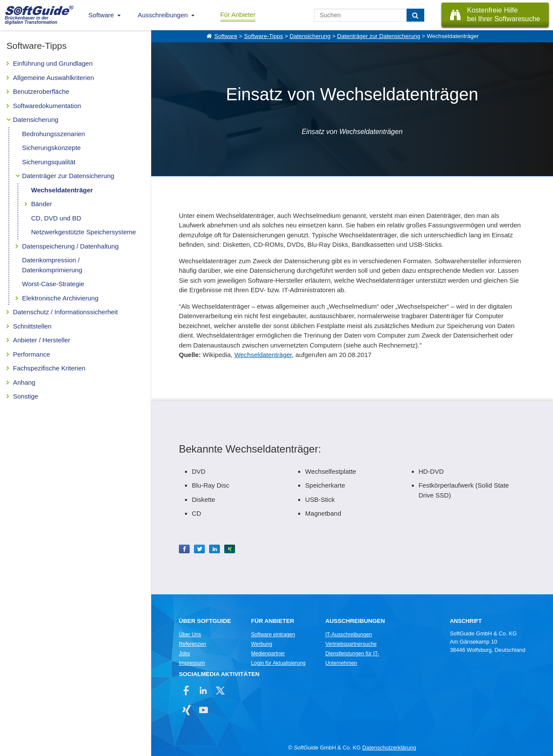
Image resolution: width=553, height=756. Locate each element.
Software (101, 15)
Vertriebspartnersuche (351, 644)
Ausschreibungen (163, 15)
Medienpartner (268, 654)
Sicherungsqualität (49, 162)
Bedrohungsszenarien (54, 134)
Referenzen (192, 644)
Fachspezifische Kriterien (49, 368)
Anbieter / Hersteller (42, 340)
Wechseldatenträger (62, 190)
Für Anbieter (238, 14)
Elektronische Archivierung (60, 298)
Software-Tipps (264, 36)
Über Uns (190, 635)
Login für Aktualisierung (278, 663)
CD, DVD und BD (56, 218)
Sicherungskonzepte (51, 148)
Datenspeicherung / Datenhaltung (70, 246)
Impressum (192, 663)
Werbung (262, 644)
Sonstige (25, 396)
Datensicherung (36, 120)
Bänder (41, 204)
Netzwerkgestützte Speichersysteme (84, 232)
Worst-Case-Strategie (53, 284)
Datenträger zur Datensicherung (68, 176)
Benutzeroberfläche (41, 91)
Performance (32, 354)
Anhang (24, 382)
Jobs (184, 654)
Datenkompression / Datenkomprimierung (52, 265)
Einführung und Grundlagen (53, 63)
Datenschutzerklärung (389, 748)
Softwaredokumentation (47, 106)
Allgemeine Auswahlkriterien (54, 78)
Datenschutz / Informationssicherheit (65, 312)
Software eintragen (273, 635)
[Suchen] (415, 15)
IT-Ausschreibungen (349, 635)
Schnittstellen (32, 326)
